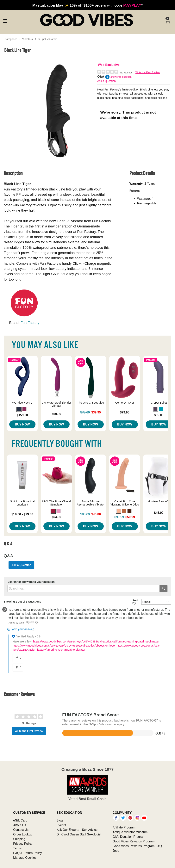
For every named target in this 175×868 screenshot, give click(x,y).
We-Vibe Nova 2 (22, 403)
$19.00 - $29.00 (22, 514)
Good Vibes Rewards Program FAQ (137, 846)
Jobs (116, 851)
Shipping (19, 839)
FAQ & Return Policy (28, 853)
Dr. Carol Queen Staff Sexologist (79, 834)
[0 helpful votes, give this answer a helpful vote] (18, 658)
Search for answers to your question (31, 582)
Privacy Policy (23, 844)
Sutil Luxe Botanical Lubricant (22, 503)
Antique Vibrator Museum (130, 832)
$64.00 (56, 517)
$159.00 (22, 415)
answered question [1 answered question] (121, 77)
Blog (60, 820)
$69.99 (56, 414)
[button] (19, 409)
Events (61, 825)
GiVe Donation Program (129, 837)
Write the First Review (148, 72)
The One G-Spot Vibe (91, 403)
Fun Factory (30, 323)
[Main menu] (5, 20)
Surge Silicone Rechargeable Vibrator (91, 503)
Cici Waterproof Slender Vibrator (56, 404)
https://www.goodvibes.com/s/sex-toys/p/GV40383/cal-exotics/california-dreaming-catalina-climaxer (96, 642)
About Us (20, 825)
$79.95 (125, 412)
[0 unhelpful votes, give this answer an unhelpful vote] (18, 667)
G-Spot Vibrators (47, 39)
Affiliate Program (124, 827)
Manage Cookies (25, 858)
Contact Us (21, 830)
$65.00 (159, 415)
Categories (11, 39)
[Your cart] (167, 21)
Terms (17, 848)
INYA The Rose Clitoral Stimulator (56, 503)
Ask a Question (106, 81)
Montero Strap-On (159, 501)
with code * (87, 5)
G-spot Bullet (159, 403)
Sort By (135, 602)
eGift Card (20, 820)
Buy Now (22, 424)
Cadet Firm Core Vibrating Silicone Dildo (125, 503)
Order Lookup (23, 834)
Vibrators (28, 39)
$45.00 (159, 513)
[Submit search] (163, 589)
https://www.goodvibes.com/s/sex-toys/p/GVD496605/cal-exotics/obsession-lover (64, 646)
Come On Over (125, 403)
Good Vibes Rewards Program (134, 841)
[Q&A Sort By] (156, 602)
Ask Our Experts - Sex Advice (77, 830)
